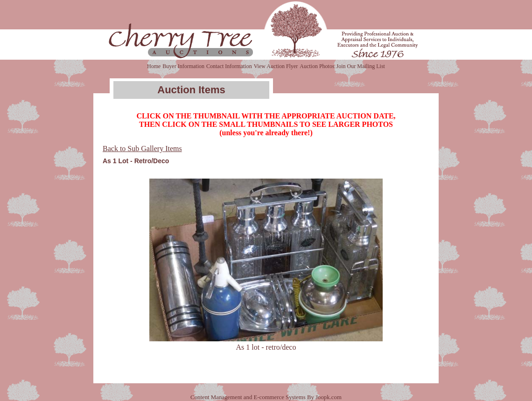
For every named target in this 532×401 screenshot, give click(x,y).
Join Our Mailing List (361, 66)
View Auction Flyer (276, 66)
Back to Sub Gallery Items (142, 149)
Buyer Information (183, 66)
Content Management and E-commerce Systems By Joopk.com (266, 397)
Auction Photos (317, 66)
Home (154, 66)
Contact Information (229, 66)
